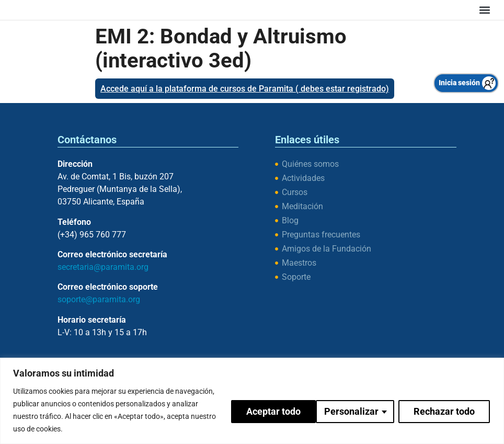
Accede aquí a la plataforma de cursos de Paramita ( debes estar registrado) (245, 89)
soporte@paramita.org (99, 299)
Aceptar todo (449, 410)
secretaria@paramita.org (103, 267)
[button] (484, 10)
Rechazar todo (356, 410)
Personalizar (264, 410)
